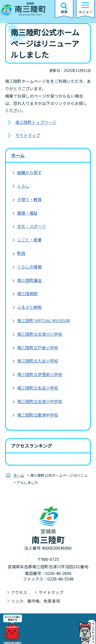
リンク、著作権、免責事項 (35, 601)
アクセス (19, 592)
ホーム (18, 155)
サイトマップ (28, 135)
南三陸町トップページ (36, 122)
